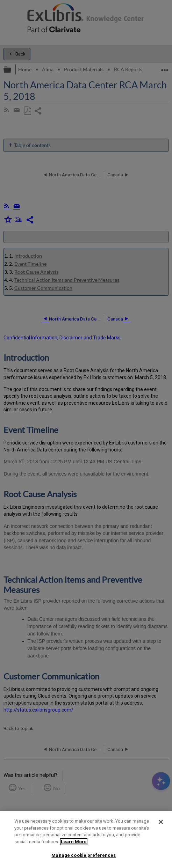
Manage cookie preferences (84, 855)
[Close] (161, 822)
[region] (86, 839)
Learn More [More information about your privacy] (74, 842)
